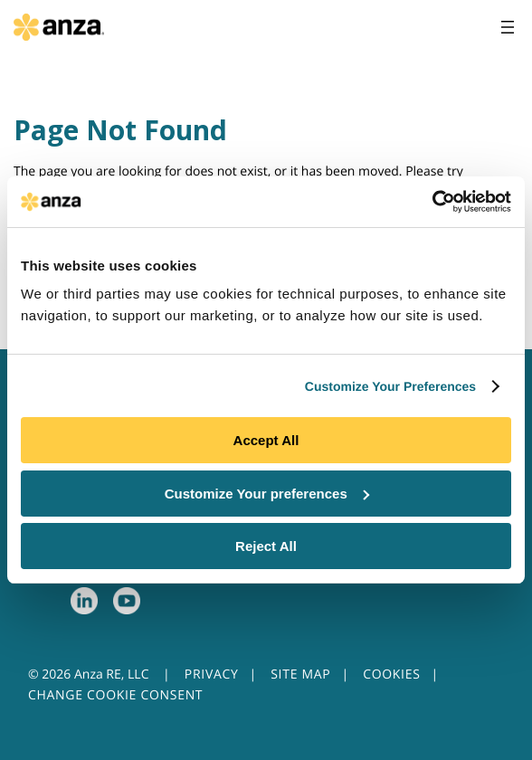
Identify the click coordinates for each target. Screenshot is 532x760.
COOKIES (391, 674)
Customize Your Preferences (390, 386)
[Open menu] (508, 27)
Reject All (266, 546)
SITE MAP (300, 674)
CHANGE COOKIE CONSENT (115, 695)
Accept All (266, 440)
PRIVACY (212, 674)
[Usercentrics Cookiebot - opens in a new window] (432, 202)
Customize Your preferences (267, 494)
